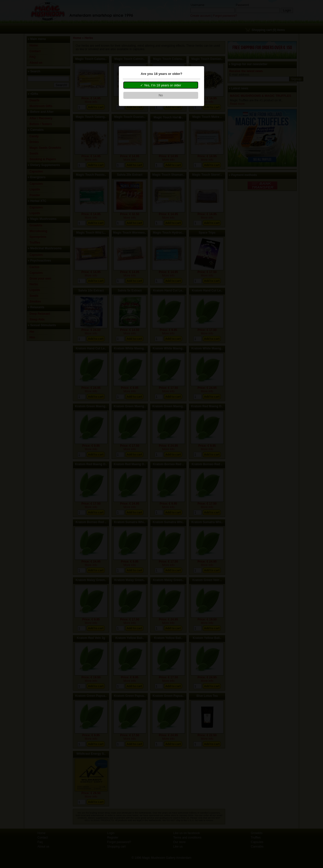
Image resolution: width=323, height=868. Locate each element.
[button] (161, 85)
